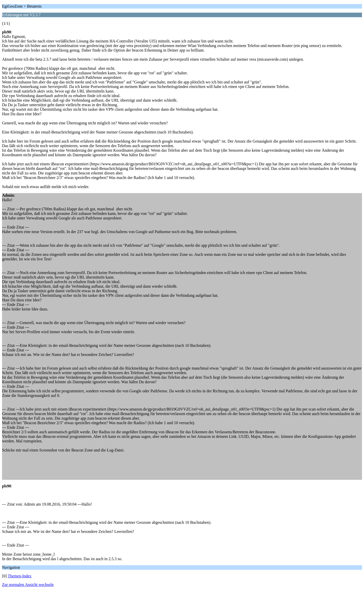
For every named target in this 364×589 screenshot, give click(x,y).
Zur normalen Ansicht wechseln (28, 585)
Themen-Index (19, 576)
